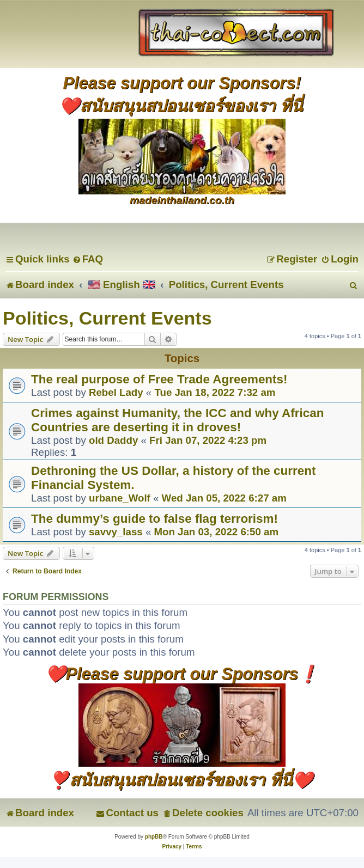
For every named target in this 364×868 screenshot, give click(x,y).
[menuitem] (88, 259)
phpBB (154, 837)
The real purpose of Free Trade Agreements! (159, 379)
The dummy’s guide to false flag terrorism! (154, 519)
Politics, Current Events (107, 318)
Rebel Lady (116, 392)
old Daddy (113, 440)
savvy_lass (116, 532)
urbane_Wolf (120, 498)
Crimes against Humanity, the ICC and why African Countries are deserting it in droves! (177, 420)
